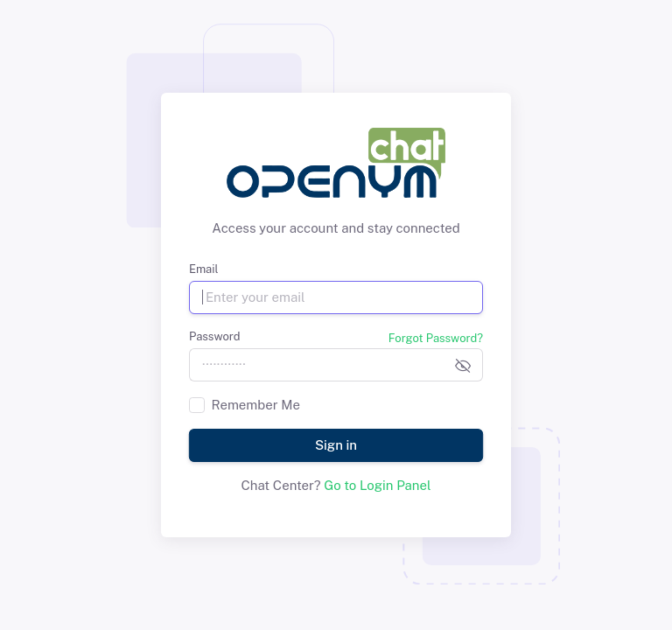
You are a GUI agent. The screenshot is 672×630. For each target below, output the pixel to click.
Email (204, 269)
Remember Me (256, 405)
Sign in (336, 445)
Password (214, 336)
